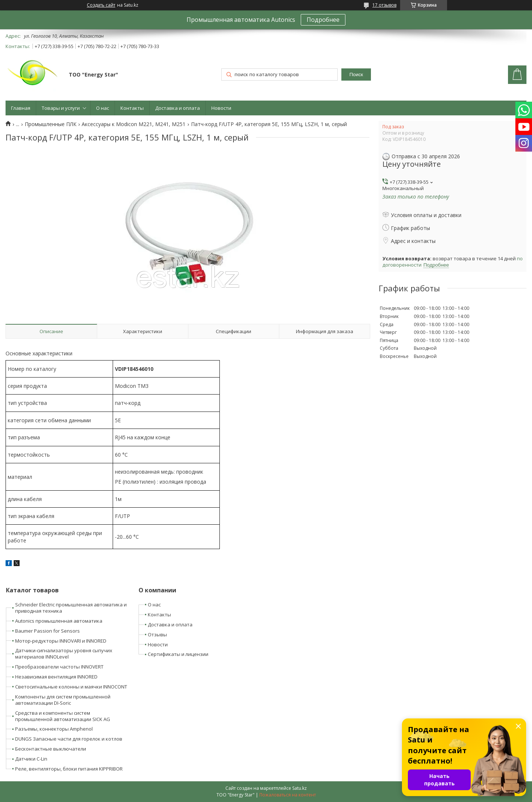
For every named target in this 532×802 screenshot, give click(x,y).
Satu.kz (299, 788)
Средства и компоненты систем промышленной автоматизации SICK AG (63, 716)
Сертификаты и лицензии (178, 654)
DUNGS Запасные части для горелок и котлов (69, 739)
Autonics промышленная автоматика (59, 621)
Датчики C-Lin (31, 759)
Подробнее (323, 20)
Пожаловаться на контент (288, 795)
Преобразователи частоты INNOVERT (59, 667)
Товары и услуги (61, 108)
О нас (103, 108)
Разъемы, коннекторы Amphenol (54, 729)
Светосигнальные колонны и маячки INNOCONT (71, 687)
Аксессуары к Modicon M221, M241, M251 (134, 124)
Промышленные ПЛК (51, 124)
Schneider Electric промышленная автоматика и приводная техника (71, 608)
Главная (21, 108)
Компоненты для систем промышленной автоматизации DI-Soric (63, 700)
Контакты (132, 108)
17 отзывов (384, 5)
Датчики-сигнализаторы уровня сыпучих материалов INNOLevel (64, 654)
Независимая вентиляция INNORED (56, 677)
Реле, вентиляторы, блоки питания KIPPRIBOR (69, 769)
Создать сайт (101, 5)
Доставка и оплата (178, 108)
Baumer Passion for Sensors (47, 631)
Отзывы (157, 635)
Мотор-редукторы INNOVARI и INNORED (61, 641)
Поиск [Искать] (356, 75)
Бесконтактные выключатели (51, 749)
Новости (221, 108)
